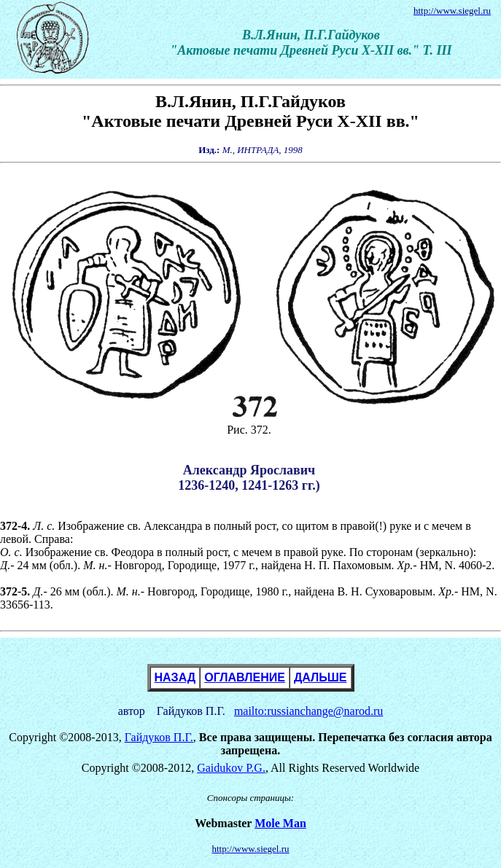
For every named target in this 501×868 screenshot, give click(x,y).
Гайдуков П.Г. (159, 737)
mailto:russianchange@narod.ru (308, 711)
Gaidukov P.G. (231, 768)
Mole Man (280, 823)
